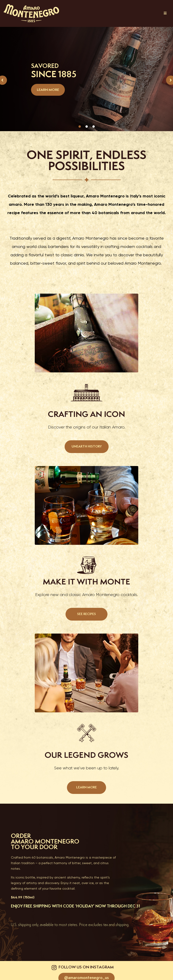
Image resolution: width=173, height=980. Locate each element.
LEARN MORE (48, 90)
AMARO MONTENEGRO (45, 842)
